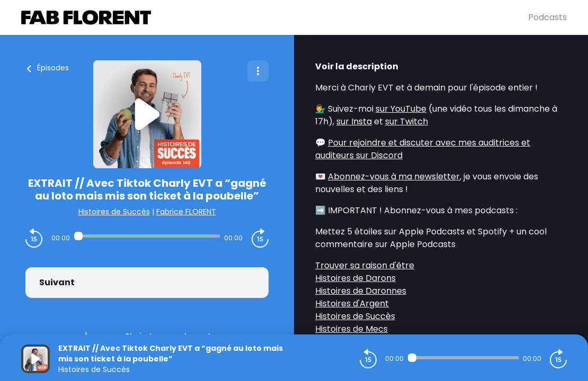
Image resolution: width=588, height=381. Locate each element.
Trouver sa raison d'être (365, 265)
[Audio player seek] (147, 236)
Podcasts (547, 17)
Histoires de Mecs (351, 329)
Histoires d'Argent (352, 303)
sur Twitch (407, 121)
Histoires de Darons (355, 278)
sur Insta (354, 121)
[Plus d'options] (258, 71)
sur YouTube (401, 109)
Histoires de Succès (114, 212)
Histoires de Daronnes (361, 291)
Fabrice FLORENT (186, 212)
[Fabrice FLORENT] (275, 17)
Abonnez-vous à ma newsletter (394, 176)
